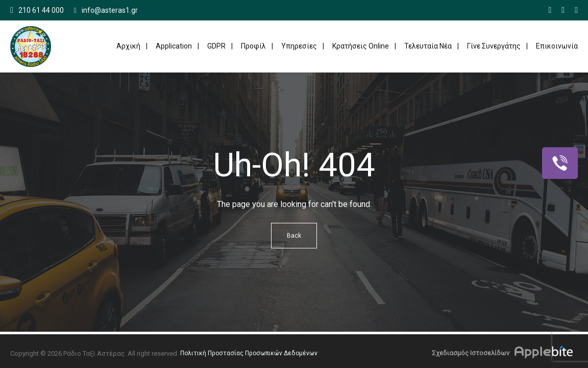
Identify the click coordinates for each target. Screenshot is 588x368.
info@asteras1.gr (106, 10)
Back (294, 236)
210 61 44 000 (41, 10)
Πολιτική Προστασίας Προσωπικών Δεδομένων (249, 353)
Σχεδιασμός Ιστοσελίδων (471, 353)
